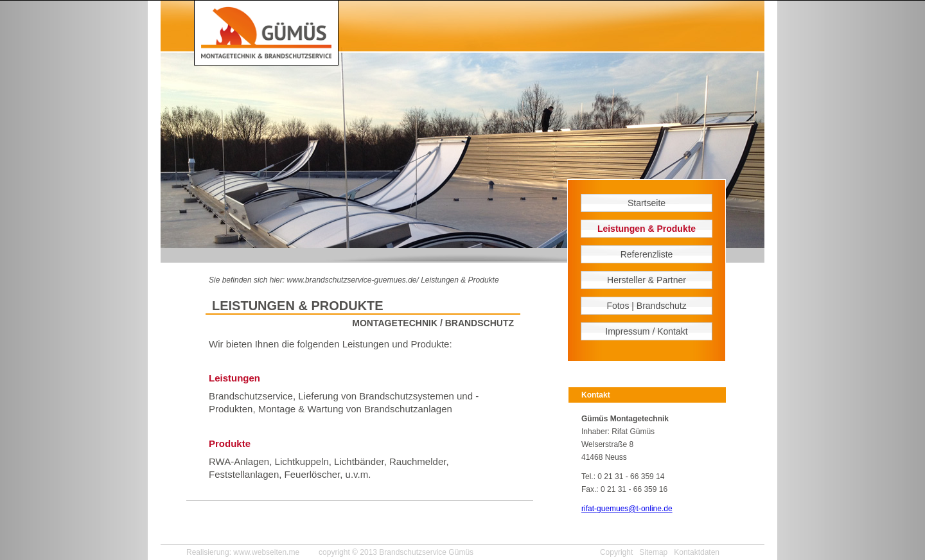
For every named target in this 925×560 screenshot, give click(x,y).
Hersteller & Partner (647, 280)
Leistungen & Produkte (460, 280)
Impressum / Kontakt (646, 331)
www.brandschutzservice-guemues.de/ (352, 280)
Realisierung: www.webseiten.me (243, 552)
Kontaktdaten (697, 552)
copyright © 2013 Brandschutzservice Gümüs (396, 552)
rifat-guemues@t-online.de (627, 509)
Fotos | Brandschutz (646, 306)
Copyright (616, 552)
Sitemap (653, 552)
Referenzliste (647, 254)
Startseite (647, 203)
